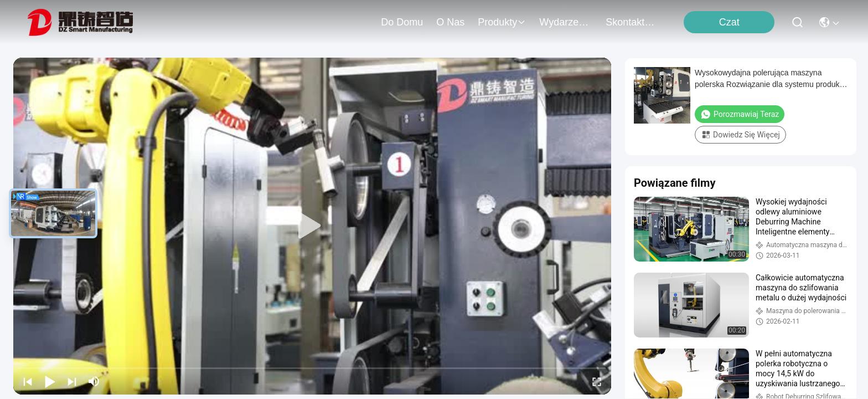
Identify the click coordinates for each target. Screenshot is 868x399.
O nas (450, 22)
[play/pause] (50, 381)
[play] (312, 226)
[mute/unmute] (94, 381)
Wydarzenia (566, 22)
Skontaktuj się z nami (632, 22)
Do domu (402, 22)
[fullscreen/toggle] (597, 381)
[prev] (28, 381)
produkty (502, 22)
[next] (72, 381)
